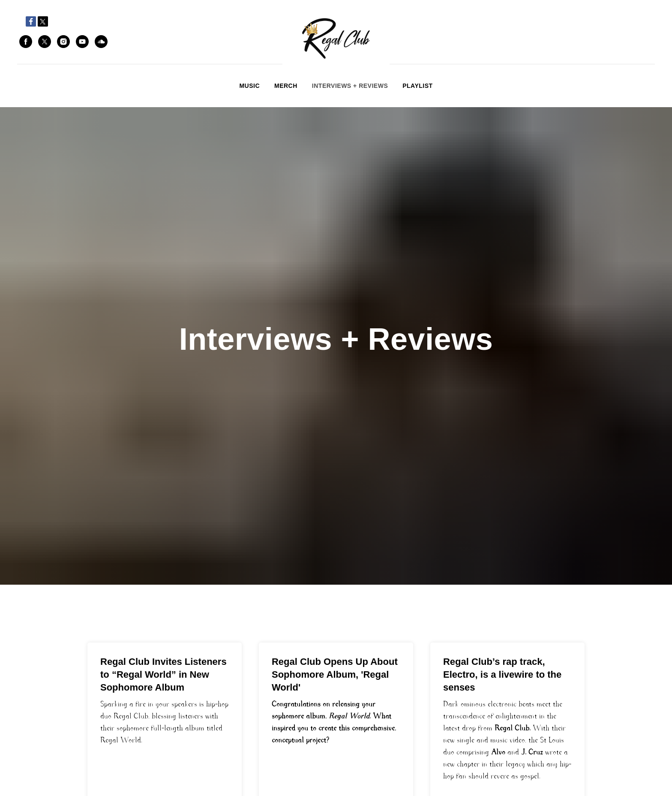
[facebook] (26, 42)
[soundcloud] (101, 42)
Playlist (417, 86)
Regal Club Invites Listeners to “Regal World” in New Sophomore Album (163, 674)
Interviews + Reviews (350, 86)
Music (249, 86)
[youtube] (82, 42)
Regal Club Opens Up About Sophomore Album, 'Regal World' (335, 674)
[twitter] (45, 42)
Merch (286, 86)
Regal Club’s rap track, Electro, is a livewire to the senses (502, 674)
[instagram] (63, 42)
